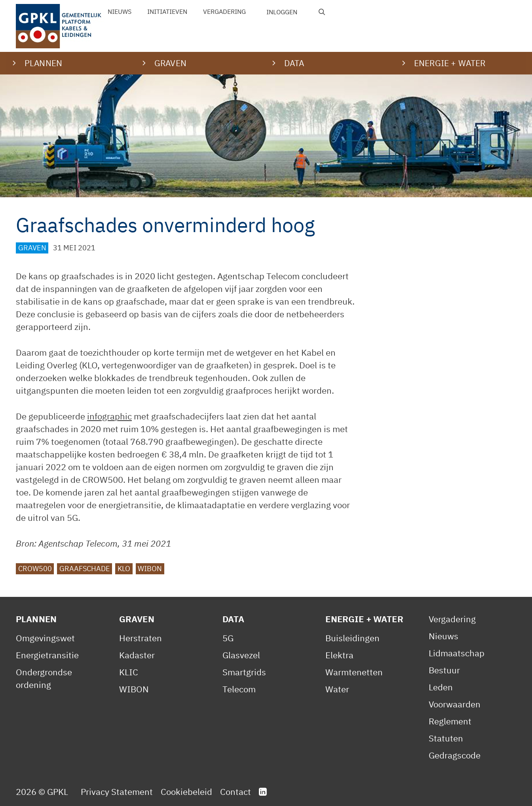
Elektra (339, 655)
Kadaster (137, 655)
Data (234, 619)
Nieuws (120, 11)
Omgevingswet (45, 638)
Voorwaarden (455, 704)
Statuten (446, 738)
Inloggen (282, 12)
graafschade (85, 569)
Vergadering (224, 11)
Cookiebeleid (186, 792)
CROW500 (35, 569)
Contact (236, 792)
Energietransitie (47, 655)
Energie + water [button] (450, 63)
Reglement (450, 721)
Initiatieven (167, 11)
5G (228, 638)
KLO (124, 569)
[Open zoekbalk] (322, 12)
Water (337, 689)
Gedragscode (455, 755)
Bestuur (444, 670)
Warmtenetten (354, 672)
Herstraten (141, 638)
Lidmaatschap (457, 653)
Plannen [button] (43, 63)
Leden (441, 687)
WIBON (150, 569)
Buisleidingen (352, 638)
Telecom (239, 689)
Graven (32, 248)
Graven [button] (170, 63)
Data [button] (294, 63)
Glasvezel (241, 655)
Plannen (36, 619)
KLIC (129, 672)
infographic (109, 416)
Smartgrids (244, 672)
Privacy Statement (117, 792)
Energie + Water (364, 619)
